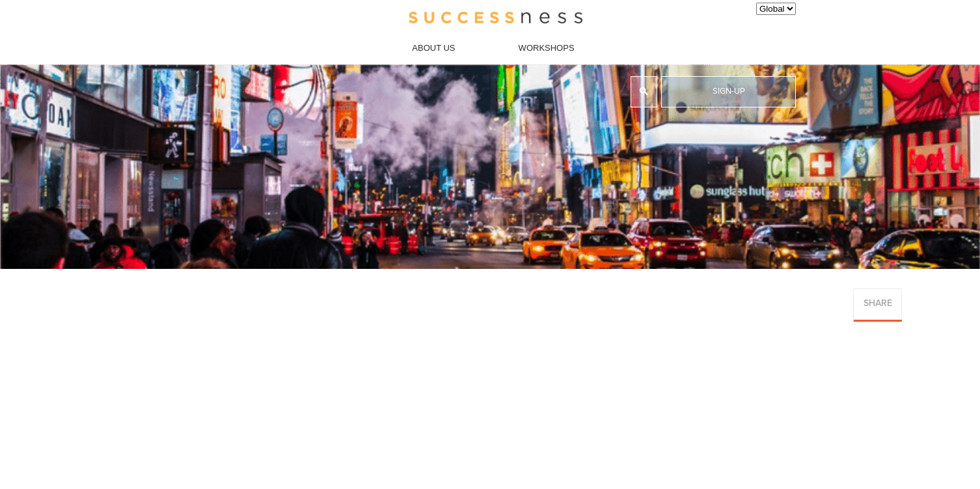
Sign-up (729, 91)
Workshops (547, 48)
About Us (433, 48)
